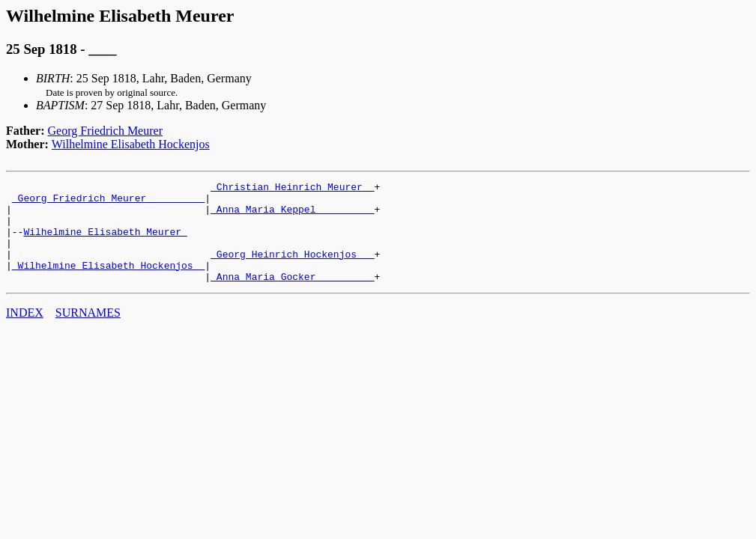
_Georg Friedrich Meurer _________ (108, 202)
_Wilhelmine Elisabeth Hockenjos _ (108, 283)
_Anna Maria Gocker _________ (292, 296)
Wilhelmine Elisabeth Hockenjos (131, 144)
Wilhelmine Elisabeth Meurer (105, 243)
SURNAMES (88, 333)
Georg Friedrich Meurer (105, 131)
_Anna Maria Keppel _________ (292, 216)
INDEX (25, 333)
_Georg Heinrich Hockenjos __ (292, 269)
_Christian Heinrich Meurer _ (292, 189)
